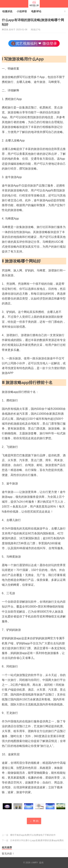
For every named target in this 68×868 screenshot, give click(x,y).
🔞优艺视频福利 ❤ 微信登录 (34, 43)
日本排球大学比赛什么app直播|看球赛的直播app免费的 (37, 840)
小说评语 (22, 11)
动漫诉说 (7, 11)
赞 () (34, 821)
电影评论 (36, 11)
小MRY (34, 4)
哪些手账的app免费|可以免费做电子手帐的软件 (33, 835)
